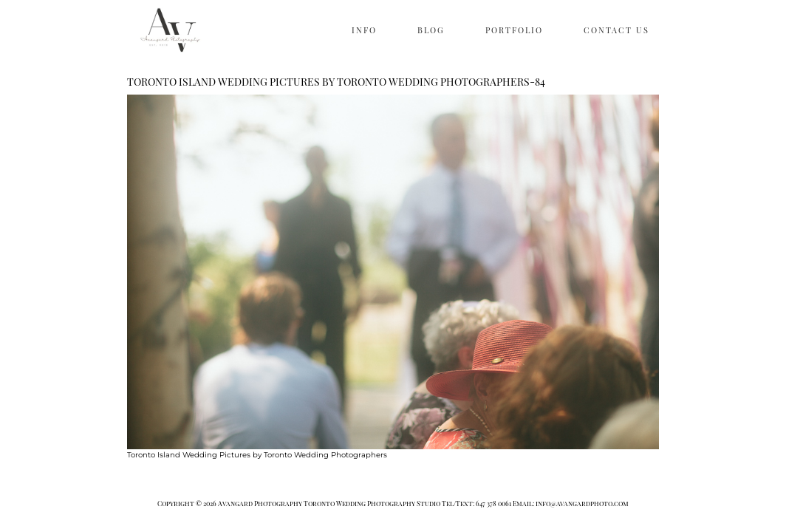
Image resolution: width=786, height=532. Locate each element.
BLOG (431, 30)
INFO (364, 30)
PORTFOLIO (514, 30)
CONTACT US (616, 30)
